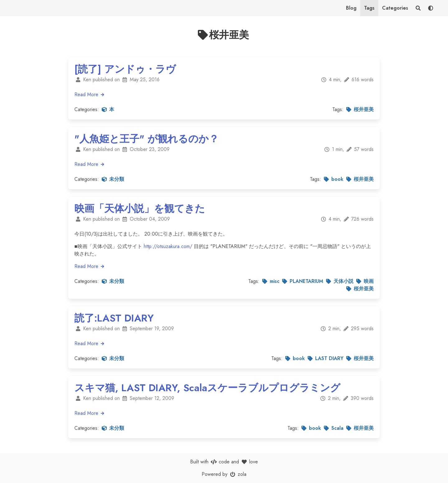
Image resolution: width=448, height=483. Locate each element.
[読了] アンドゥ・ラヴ (125, 69)
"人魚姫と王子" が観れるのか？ (147, 139)
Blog (351, 8)
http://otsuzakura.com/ (168, 246)
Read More (90, 94)
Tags (369, 8)
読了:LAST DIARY (114, 318)
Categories (395, 8)
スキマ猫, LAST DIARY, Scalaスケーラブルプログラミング (207, 388)
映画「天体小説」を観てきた (140, 209)
